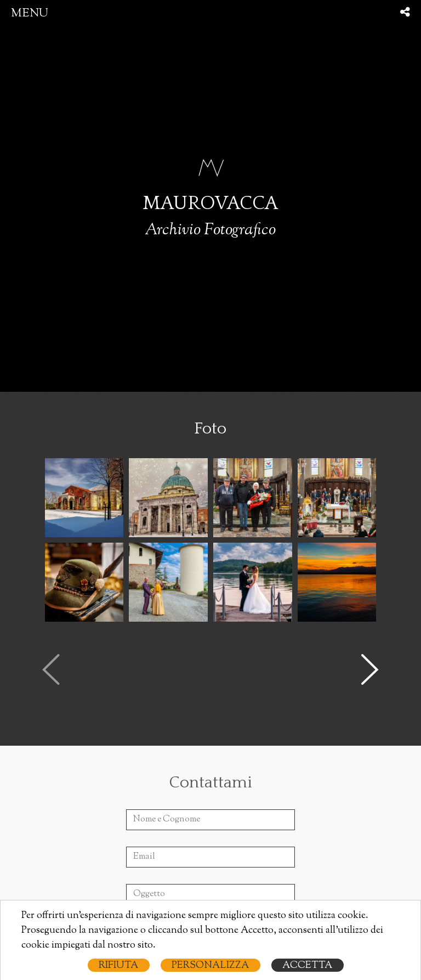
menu (30, 13)
